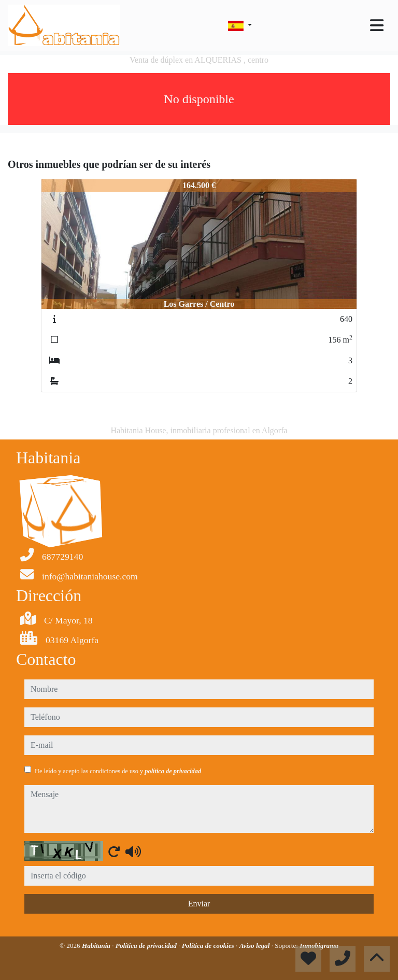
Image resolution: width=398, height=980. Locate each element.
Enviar (199, 904)
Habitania (97, 946)
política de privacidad (173, 771)
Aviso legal (255, 946)
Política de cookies (209, 946)
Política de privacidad (147, 946)
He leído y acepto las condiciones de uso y (118, 771)
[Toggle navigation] (377, 25)
